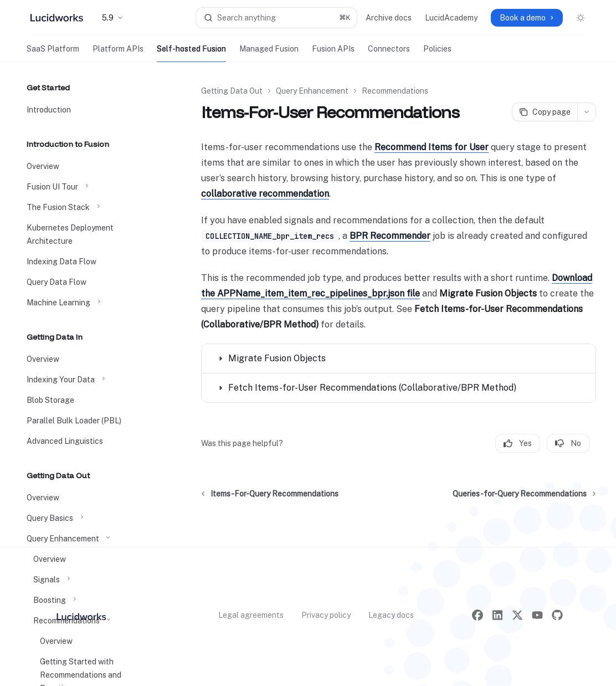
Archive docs (389, 18)
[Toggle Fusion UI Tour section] (89, 187)
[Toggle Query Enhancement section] (89, 539)
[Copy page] (545, 112)
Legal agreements (251, 615)
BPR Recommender (390, 236)
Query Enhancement (312, 91)
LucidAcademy (451, 18)
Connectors (389, 53)
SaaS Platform (53, 53)
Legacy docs (391, 615)
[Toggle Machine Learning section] (89, 303)
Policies (437, 53)
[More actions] (587, 112)
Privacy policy (326, 615)
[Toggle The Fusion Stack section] (89, 207)
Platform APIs (118, 53)
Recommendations (395, 91)
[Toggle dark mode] (581, 18)
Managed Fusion (269, 53)
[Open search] (276, 18)
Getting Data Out (232, 91)
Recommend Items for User (432, 147)
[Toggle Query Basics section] (89, 518)
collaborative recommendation (265, 194)
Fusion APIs (333, 53)
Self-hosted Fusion (191, 53)
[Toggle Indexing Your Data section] (89, 380)
